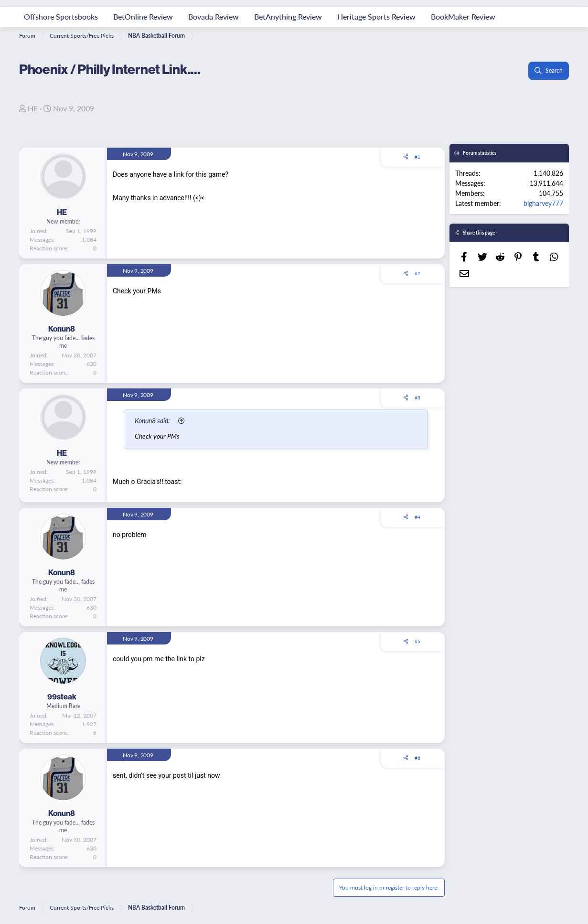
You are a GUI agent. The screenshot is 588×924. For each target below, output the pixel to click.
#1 (417, 157)
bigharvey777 (543, 203)
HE (33, 108)
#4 (417, 517)
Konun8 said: (153, 420)
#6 (417, 758)
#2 (417, 273)
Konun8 (62, 329)
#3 (417, 398)
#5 (417, 641)
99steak (62, 697)
